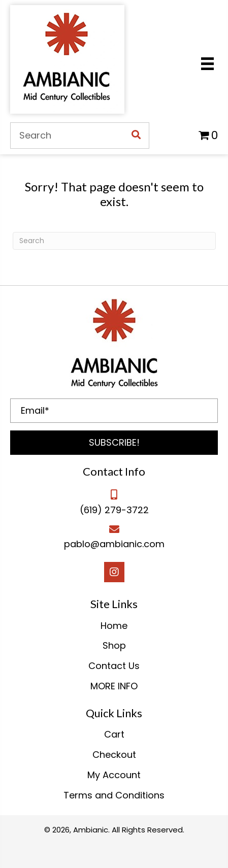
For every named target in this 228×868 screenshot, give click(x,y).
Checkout (114, 755)
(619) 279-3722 (114, 510)
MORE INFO (114, 686)
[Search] (114, 241)
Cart (114, 734)
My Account (114, 775)
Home (114, 626)
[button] (114, 443)
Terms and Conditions (114, 795)
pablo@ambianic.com (114, 544)
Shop (114, 645)
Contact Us (114, 666)
